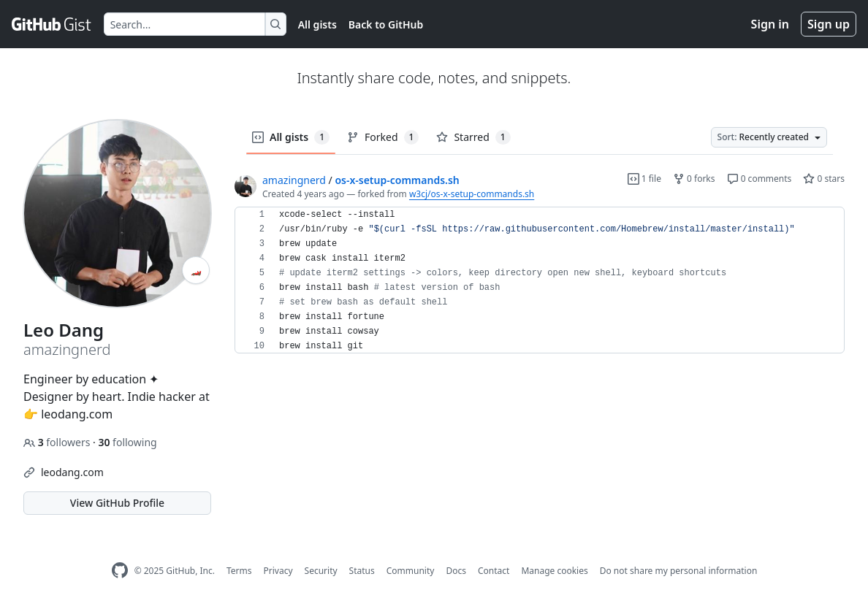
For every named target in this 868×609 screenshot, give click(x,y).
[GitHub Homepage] (120, 571)
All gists (317, 24)
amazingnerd (294, 180)
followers (58, 442)
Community (411, 571)
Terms (239, 571)
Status (362, 571)
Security (321, 571)
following (127, 442)
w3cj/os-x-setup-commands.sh (472, 194)
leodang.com (72, 472)
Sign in (770, 24)
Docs (456, 571)
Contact (494, 571)
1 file (644, 179)
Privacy (278, 571)
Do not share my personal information (679, 571)
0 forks (694, 179)
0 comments (759, 179)
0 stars (824, 179)
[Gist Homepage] (52, 24)
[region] (540, 280)
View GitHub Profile (117, 503)
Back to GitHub (386, 24)
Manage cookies (554, 571)
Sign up (829, 24)
